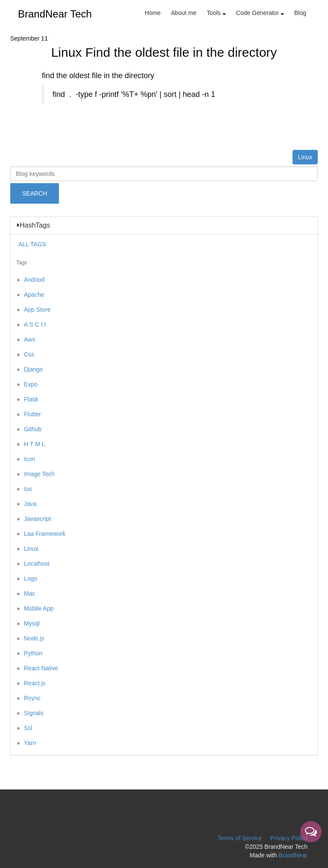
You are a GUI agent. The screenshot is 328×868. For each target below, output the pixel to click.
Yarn (30, 743)
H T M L (34, 444)
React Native (41, 668)
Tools (216, 13)
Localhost (37, 564)
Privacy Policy (289, 838)
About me (184, 13)
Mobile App (39, 608)
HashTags (34, 225)
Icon (29, 459)
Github (33, 429)
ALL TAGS (32, 244)
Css (29, 354)
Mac (29, 593)
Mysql (32, 623)
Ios (28, 489)
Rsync (32, 698)
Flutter (32, 414)
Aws (29, 339)
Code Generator (260, 13)
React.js (35, 683)
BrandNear (293, 855)
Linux (305, 157)
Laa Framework (45, 534)
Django (33, 369)
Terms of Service (240, 838)
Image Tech (39, 474)
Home (153, 13)
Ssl (28, 728)
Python (33, 653)
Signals (34, 713)
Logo (31, 579)
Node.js (34, 638)
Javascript (37, 519)
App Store (37, 310)
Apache (34, 295)
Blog (300, 13)
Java (30, 504)
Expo (31, 384)
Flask (31, 399)
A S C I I (35, 324)
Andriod (34, 280)
